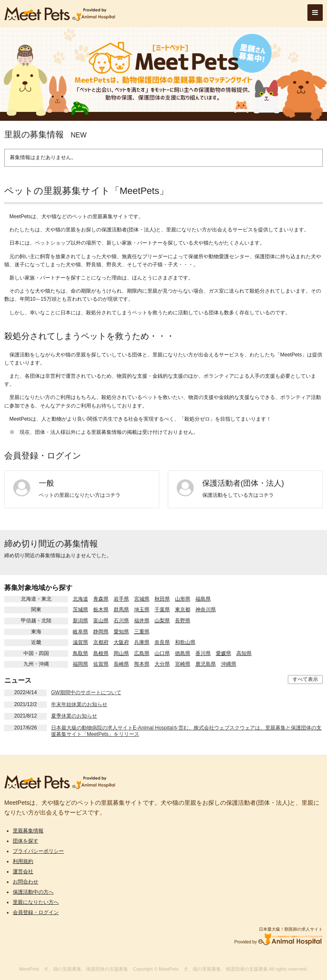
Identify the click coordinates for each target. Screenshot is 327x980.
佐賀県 (101, 664)
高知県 (244, 653)
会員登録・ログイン (36, 912)
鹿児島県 (206, 664)
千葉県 (162, 610)
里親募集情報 (28, 831)
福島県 (203, 599)
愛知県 (121, 632)
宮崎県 (183, 664)
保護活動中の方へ (33, 892)
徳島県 (183, 653)
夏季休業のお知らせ (74, 716)
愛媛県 (224, 653)
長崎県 (121, 664)
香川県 (203, 653)
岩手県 (121, 599)
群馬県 (121, 610)
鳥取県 (80, 653)
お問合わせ (26, 882)
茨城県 (80, 610)
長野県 (183, 621)
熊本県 (142, 664)
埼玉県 (142, 610)
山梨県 (162, 621)
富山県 (101, 621)
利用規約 (23, 861)
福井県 (142, 621)
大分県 (162, 664)
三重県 (142, 632)
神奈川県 (206, 610)
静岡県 (101, 632)
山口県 (162, 653)
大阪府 (121, 642)
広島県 (142, 653)
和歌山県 (185, 642)
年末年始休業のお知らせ (79, 704)
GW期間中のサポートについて (86, 692)
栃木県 (101, 610)
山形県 (183, 599)
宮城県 (142, 599)
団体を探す (26, 841)
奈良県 (162, 642)
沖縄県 (229, 664)
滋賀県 (80, 642)
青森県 (101, 599)
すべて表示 (305, 679)
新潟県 (80, 621)
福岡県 (80, 664)
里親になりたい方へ (36, 902)
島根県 (101, 653)
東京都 (183, 610)
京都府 (101, 642)
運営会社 (23, 872)
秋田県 (162, 599)
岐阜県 (80, 632)
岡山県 (121, 653)
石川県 (121, 621)
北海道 (80, 599)
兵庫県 (142, 642)
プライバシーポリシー (38, 851)
